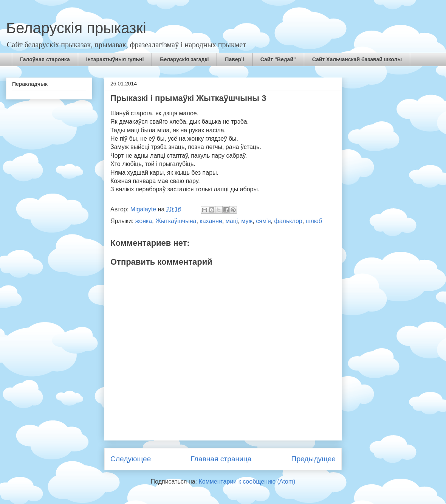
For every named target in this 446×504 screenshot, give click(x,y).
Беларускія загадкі (184, 59)
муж (247, 221)
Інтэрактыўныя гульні (115, 59)
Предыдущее (314, 459)
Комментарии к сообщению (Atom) (247, 482)
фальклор (288, 221)
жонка (144, 221)
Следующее (131, 459)
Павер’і (234, 59)
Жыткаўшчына (176, 221)
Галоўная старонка (45, 59)
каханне (211, 221)
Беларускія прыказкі (76, 28)
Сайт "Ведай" (278, 59)
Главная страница (221, 459)
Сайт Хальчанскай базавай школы (357, 59)
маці (232, 221)
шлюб (314, 221)
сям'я (263, 221)
